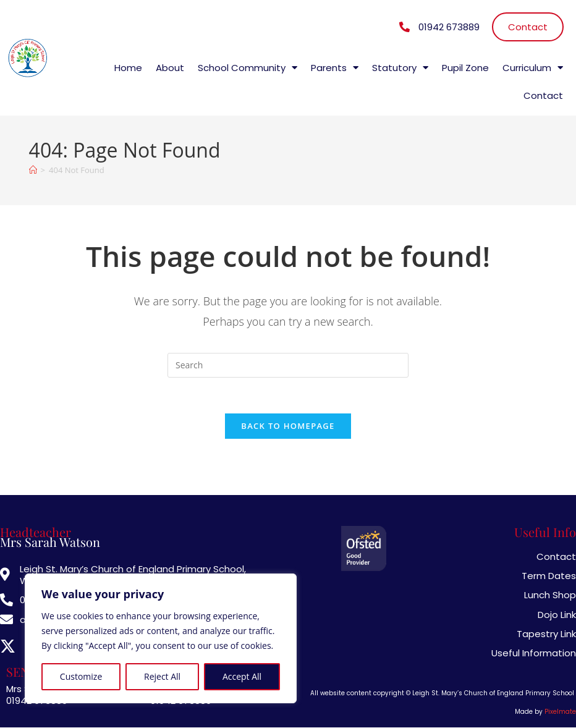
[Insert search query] (288, 365)
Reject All (162, 676)
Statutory (400, 68)
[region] (161, 638)
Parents (335, 68)
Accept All (242, 676)
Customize (81, 676)
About (170, 68)
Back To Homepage (288, 428)
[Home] (33, 170)
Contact (543, 95)
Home (128, 68)
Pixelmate (560, 712)
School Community (248, 68)
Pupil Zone (465, 68)
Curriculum (533, 68)
